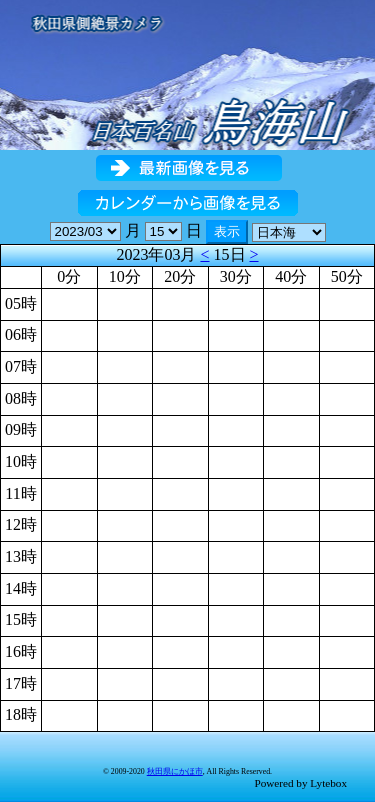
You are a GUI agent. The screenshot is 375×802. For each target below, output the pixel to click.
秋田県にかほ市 (175, 771)
